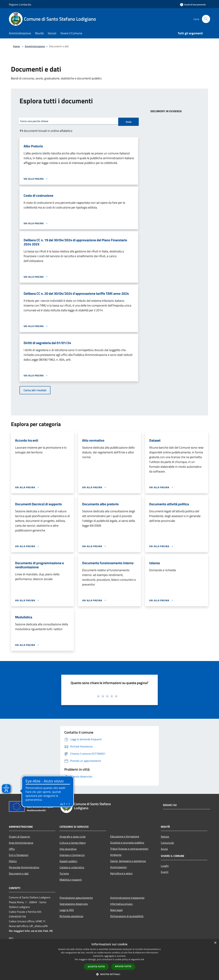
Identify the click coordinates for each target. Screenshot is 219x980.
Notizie (165, 837)
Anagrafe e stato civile (73, 837)
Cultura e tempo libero (73, 843)
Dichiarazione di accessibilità (127, 916)
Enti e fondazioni (19, 855)
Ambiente (116, 855)
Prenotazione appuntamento (76, 898)
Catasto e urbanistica (72, 867)
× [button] (215, 943)
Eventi (165, 872)
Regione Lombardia (20, 4)
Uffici (12, 849)
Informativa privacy (121, 904)
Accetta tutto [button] (96, 967)
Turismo (64, 873)
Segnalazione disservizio (74, 904)
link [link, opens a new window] (142, 959)
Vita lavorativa (68, 849)
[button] (109, 974)
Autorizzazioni (118, 867)
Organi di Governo (19, 837)
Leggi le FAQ (67, 910)
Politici (13, 861)
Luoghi (165, 866)
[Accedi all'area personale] (193, 5)
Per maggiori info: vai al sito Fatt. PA (31, 931)
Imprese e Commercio (72, 855)
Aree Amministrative (21, 843)
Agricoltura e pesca (121, 873)
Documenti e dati (19, 873)
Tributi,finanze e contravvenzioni (129, 849)
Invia (129, 122)
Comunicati (167, 843)
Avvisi (164, 849)
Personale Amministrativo (24, 867)
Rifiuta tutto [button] (123, 966)
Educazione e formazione (125, 836)
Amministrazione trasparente (127, 898)
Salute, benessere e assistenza (128, 861)
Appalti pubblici (68, 861)
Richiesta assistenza (71, 916)
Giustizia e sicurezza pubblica (127, 843)
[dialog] (109, 960)
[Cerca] (206, 19)
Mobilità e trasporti (71, 880)
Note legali (116, 910)
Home (16, 46)
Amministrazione (35, 46)
